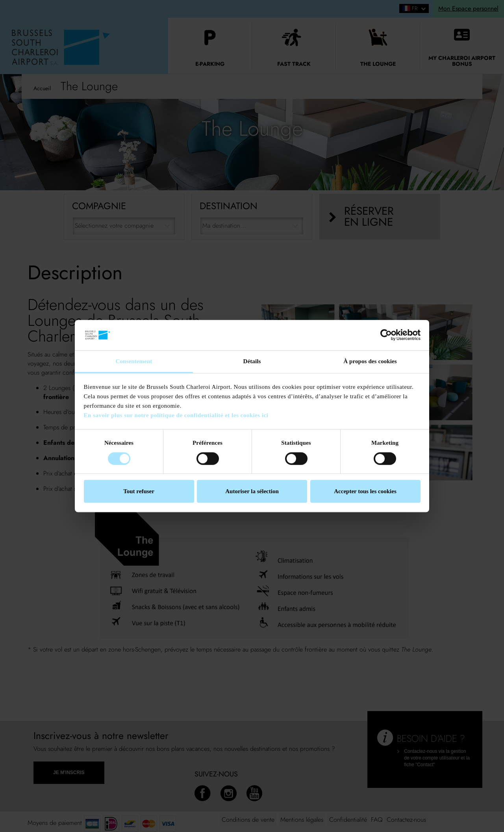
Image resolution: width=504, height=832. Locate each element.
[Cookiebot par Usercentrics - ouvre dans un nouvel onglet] (386, 335)
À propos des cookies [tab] (370, 361)
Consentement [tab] (134, 361)
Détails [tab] (252, 361)
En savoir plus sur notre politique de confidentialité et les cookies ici (176, 416)
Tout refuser (139, 491)
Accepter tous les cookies (365, 491)
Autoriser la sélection (252, 491)
